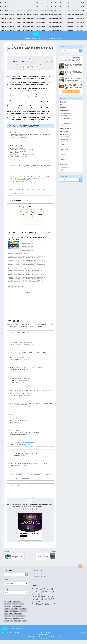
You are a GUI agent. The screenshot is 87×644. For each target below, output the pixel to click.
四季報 (63, 145)
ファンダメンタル (66, 140)
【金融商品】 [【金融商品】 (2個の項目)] (7, 611)
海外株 (63, 126)
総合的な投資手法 (66, 137)
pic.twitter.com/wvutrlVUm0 (38, 368)
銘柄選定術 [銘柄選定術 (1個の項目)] (24, 623)
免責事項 (60, 38)
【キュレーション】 (66, 165)
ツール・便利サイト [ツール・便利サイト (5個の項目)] (23, 611)
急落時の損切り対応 (66, 150)
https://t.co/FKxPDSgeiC (30, 443)
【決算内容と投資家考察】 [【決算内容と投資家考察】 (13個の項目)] (17, 609)
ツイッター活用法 (66, 157)
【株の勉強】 (64, 134)
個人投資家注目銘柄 (66, 113)
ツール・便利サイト (66, 162)
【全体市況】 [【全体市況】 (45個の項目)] (15, 606)
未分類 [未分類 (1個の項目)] (22, 621)
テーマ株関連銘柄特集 (67, 118)
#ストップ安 (30, 368)
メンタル (64, 152)
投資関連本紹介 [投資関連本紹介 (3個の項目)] (16, 621)
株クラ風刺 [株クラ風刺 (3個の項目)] (7, 623)
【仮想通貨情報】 (65, 131)
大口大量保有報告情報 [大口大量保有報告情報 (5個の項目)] (21, 618)
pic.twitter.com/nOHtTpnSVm (25, 181)
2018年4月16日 (32, 346)
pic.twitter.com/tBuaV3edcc (26, 358)
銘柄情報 (27, 38)
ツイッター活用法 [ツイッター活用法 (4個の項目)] (14, 611)
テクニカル (64, 147)
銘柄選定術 (64, 142)
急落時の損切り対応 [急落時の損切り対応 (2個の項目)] (8, 621)
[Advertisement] (30, 306)
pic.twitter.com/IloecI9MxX (15, 192)
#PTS (26, 368)
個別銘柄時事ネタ (50, 546)
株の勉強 (35, 38)
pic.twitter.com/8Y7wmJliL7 (27, 344)
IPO (63, 121)
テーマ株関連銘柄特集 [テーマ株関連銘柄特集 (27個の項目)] (14, 614)
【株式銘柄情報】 (65, 111)
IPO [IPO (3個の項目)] (5, 604)
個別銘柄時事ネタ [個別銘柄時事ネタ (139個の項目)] (8, 618)
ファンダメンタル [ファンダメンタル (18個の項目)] (23, 614)
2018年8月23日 (21, 183)
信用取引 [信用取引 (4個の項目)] (11, 616)
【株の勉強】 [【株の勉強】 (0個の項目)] (22, 606)
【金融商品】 (64, 102)
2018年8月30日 (25, 139)
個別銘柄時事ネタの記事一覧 (71, 92)
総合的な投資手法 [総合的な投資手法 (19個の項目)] (18, 623)
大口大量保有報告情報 (67, 123)
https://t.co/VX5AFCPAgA (15, 181)
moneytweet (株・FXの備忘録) (44, 34)
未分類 (62, 170)
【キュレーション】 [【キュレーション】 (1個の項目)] (17, 604)
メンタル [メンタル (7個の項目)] (6, 616)
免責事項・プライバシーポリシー (40, 579)
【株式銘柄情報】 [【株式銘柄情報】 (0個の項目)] (8, 609)
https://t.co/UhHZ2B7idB (30, 155)
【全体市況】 (64, 108)
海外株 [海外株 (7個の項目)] (11, 623)
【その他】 (63, 105)
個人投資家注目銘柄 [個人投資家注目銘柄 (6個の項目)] (18, 616)
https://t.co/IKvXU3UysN (41, 191)
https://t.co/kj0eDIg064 (21, 137)
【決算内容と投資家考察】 (67, 129)
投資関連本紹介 (65, 167)
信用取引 (64, 155)
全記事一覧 (52, 38)
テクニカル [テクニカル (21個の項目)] (7, 614)
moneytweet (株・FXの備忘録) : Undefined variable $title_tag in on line (40, 631)
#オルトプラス (22, 368)
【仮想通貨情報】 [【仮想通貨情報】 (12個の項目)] (8, 606)
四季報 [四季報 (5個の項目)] (14, 618)
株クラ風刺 (64, 160)
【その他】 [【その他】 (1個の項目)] (10, 604)
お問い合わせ (43, 38)
